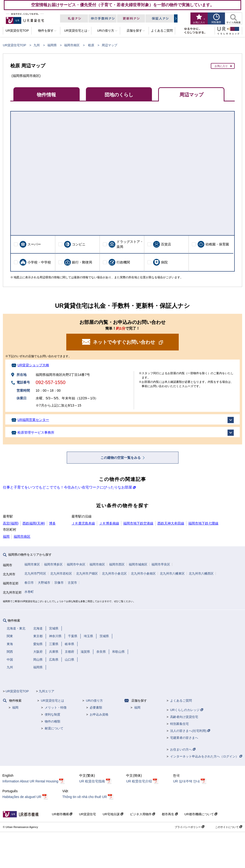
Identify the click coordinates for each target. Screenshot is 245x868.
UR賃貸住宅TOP (14, 45)
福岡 (6, 536)
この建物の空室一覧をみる (121, 458)
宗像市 (59, 583)
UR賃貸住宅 (87, 814)
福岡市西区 (117, 564)
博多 (52, 523)
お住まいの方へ (183, 749)
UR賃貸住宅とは (53, 701)
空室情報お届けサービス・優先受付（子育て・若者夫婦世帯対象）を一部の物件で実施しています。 (123, 5)
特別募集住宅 (179, 724)
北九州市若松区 (61, 574)
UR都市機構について (201, 814)
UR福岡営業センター (33, 420)
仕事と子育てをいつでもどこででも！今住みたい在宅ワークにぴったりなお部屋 (67, 487)
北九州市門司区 (35, 574)
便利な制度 (53, 714)
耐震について (54, 728)
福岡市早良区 (161, 564)
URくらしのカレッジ (187, 710)
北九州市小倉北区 (114, 574)
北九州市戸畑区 (87, 574)
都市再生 (170, 814)
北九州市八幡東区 (172, 574)
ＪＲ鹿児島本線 (83, 523)
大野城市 (44, 583)
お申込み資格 (99, 714)
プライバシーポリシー (189, 827)
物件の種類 (53, 721)
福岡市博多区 (53, 564)
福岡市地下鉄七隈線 (203, 523)
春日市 (29, 583)
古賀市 (72, 583)
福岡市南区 (72, 45)
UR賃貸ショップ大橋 (33, 365)
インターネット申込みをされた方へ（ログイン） (206, 756)
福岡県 (52, 45)
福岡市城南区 (138, 564)
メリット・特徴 (56, 708)
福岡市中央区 (76, 564)
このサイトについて (229, 827)
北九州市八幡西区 (201, 574)
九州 (37, 45)
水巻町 (29, 592)
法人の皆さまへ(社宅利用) (190, 731)
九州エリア (47, 691)
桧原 (91, 45)
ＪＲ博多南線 (109, 523)
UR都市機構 (62, 814)
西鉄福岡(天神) (34, 523)
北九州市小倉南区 (143, 574)
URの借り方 (94, 701)
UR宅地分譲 (113, 814)
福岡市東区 (32, 564)
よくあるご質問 (181, 701)
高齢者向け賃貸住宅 (184, 717)
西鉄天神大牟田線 (171, 523)
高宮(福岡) (11, 523)
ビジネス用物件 (143, 814)
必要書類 (96, 708)
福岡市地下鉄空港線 (138, 523)
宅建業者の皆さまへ (184, 738)
